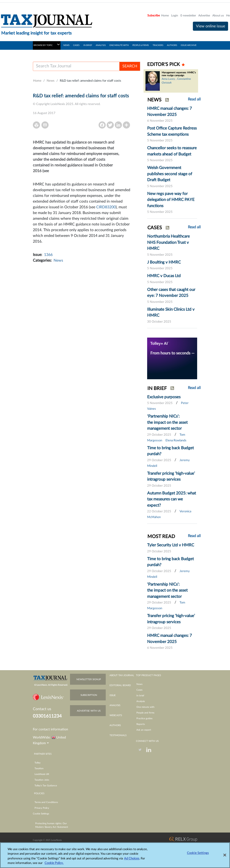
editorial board (120, 685)
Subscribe (154, 15)
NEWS (66, 45)
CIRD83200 (106, 207)
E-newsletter (188, 15)
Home (165, 15)
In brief (140, 696)
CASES (76, 45)
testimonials (118, 735)
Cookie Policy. (54, 866)
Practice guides (144, 718)
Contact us (42, 709)
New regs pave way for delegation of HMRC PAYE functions (171, 200)
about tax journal (122, 675)
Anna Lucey (168, 79)
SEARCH (130, 66)
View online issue (210, 26)
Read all (194, 99)
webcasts (116, 715)
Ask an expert (144, 730)
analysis (115, 705)
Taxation (39, 768)
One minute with (145, 707)
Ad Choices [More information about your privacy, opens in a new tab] (132, 861)
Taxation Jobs (42, 780)
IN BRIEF (88, 45)
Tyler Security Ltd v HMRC (171, 545)
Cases (139, 690)
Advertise (204, 15)
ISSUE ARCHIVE (189, 45)
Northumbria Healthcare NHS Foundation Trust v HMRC (168, 242)
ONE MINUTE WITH (119, 45)
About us (218, 15)
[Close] (225, 858)
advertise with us (89, 711)
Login (175, 15)
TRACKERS (158, 45)
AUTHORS (172, 45)
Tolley (37, 763)
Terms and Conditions (46, 802)
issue (113, 695)
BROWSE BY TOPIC (47, 44)
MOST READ (161, 537)
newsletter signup (89, 679)
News (51, 81)
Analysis (141, 701)
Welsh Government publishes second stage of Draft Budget (170, 174)
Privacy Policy (42, 808)
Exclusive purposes (164, 397)
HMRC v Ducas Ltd (164, 276)
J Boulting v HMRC (164, 262)
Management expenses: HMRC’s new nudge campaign (179, 74)
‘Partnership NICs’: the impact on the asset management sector (167, 422)
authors (115, 725)
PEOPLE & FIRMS (141, 45)
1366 (48, 255)
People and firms (145, 713)
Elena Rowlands (176, 441)
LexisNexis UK (42, 774)
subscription (89, 695)
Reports (141, 724)
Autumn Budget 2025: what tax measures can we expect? (172, 499)
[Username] (76, 66)
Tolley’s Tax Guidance (46, 786)
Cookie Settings (41, 814)
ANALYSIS (101, 45)
